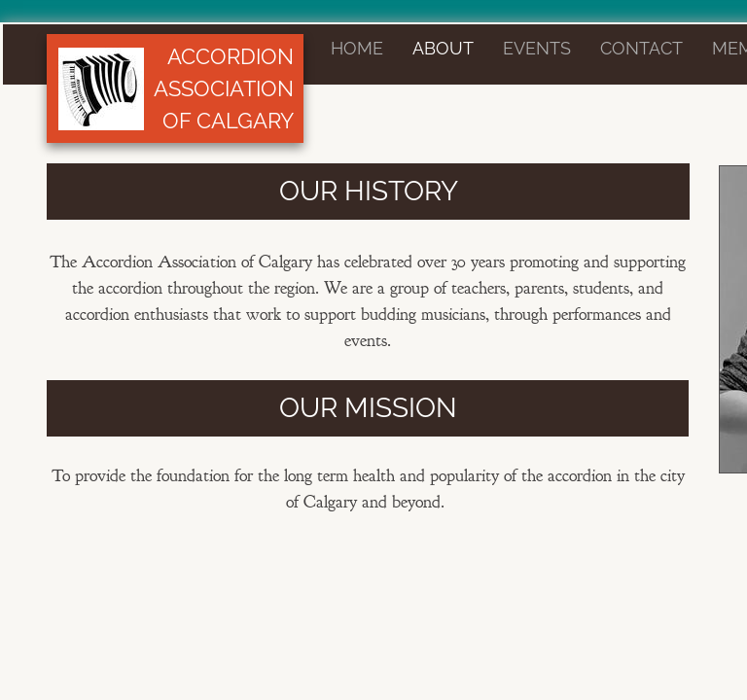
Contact (641, 48)
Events (537, 48)
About (443, 48)
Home (357, 48)
